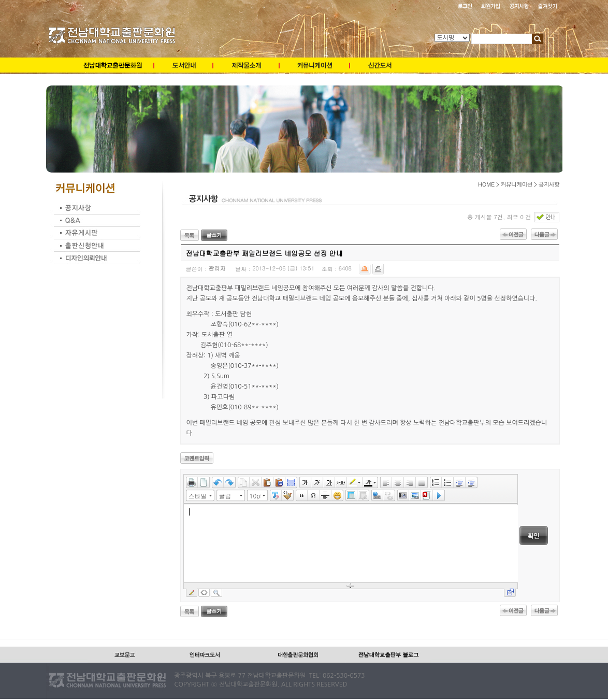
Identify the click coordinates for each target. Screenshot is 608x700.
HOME (486, 184)
